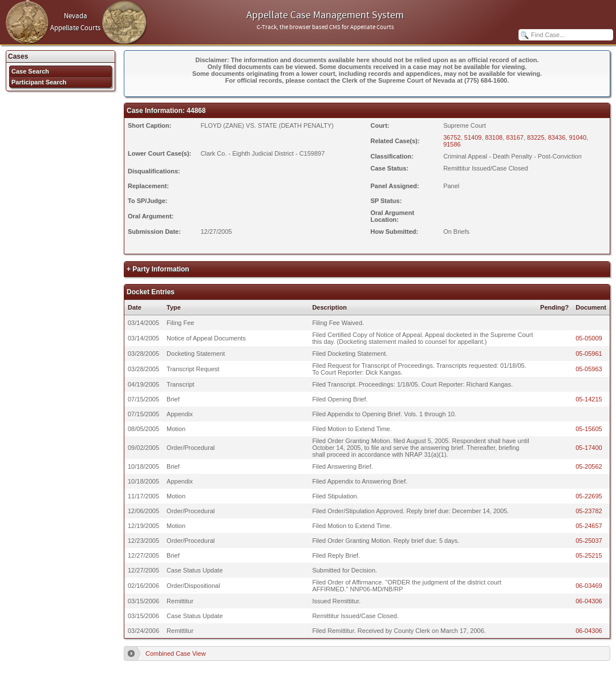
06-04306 (589, 601)
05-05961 (589, 354)
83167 (515, 137)
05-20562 (589, 466)
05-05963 (589, 369)
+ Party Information (158, 269)
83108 (494, 137)
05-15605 (589, 429)
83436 (557, 137)
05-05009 (589, 338)
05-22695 (589, 496)
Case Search (30, 71)
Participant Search (39, 82)
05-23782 (589, 511)
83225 (536, 137)
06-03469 (589, 586)
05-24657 (589, 526)
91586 (452, 144)
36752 (452, 137)
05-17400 (589, 448)
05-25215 (589, 555)
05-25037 (589, 541)
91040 (577, 137)
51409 (473, 137)
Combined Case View (176, 653)
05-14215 (589, 399)
